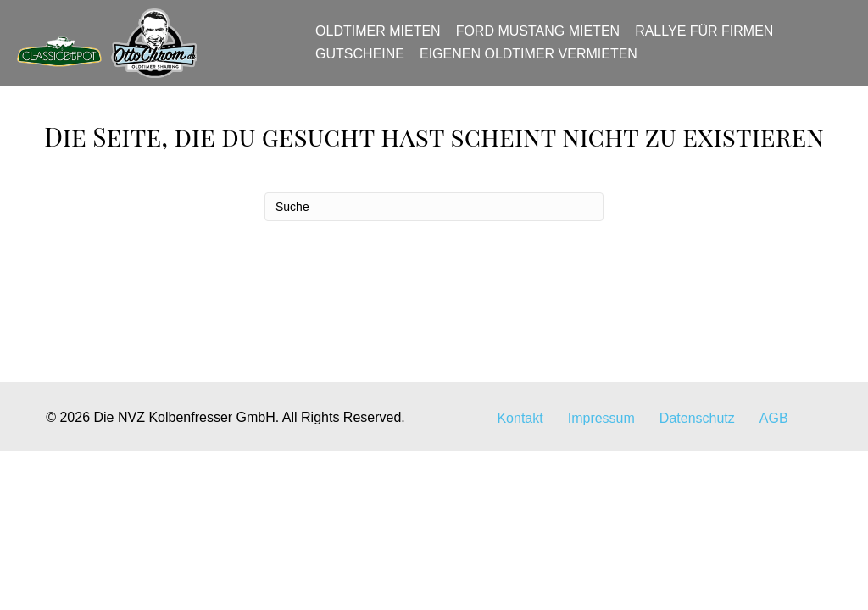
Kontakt (520, 520)
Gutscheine (366, 61)
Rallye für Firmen (710, 39)
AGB (774, 520)
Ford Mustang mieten (543, 39)
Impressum (601, 520)
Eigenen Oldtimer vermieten (534, 61)
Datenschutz (697, 520)
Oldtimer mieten (384, 39)
